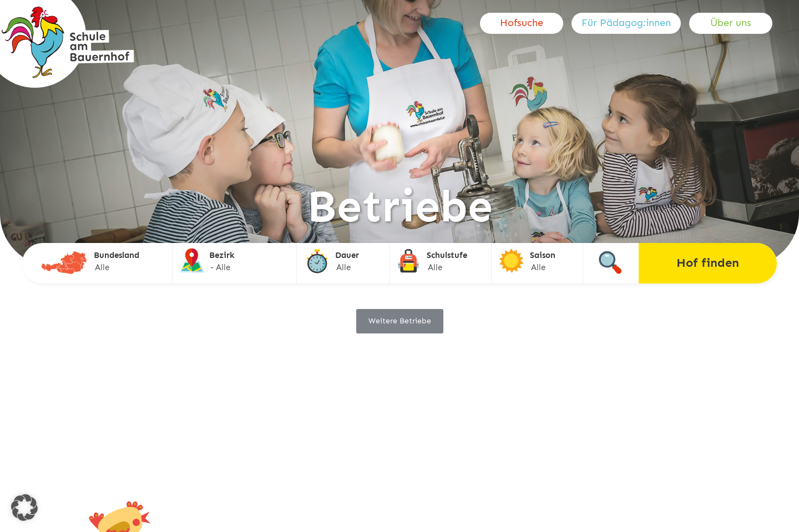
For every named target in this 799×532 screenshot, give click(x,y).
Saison (543, 255)
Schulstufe (447, 255)
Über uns (731, 23)
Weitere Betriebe (400, 321)
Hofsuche (522, 23)
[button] (24, 508)
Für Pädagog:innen (626, 23)
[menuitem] (526, 23)
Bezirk (222, 255)
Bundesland (117, 255)
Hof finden (708, 263)
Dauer (347, 255)
